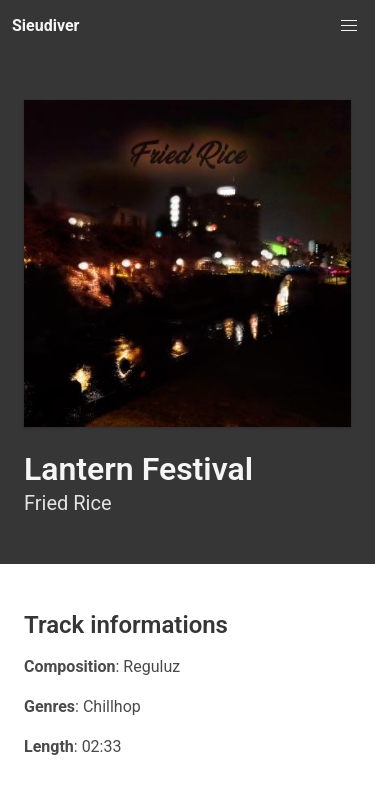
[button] (349, 26)
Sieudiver (45, 25)
